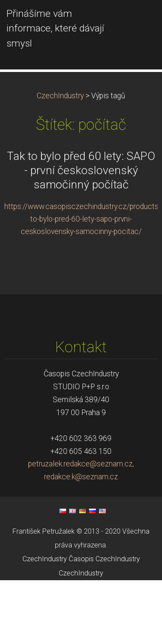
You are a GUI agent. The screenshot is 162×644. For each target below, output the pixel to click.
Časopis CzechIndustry (104, 623)
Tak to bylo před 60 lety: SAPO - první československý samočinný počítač (81, 234)
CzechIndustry (60, 159)
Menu (138, 19)
